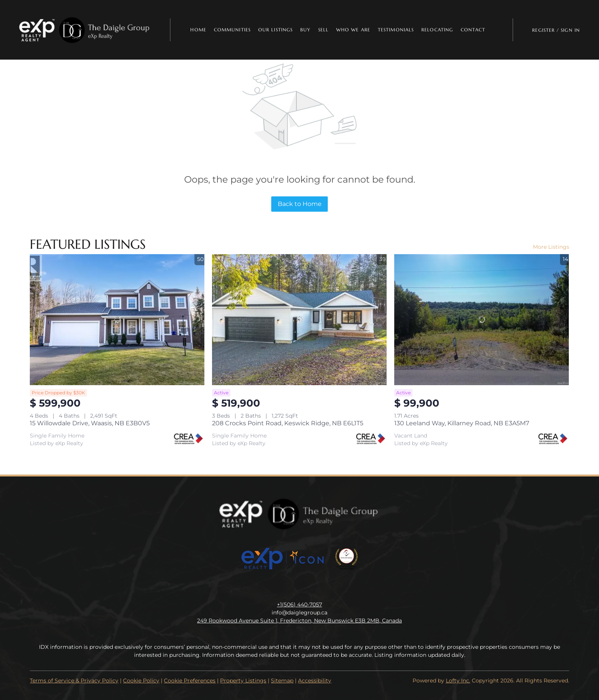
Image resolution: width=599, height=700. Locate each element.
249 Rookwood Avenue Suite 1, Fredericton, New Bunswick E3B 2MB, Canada (299, 621)
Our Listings (275, 30)
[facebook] (269, 587)
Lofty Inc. (458, 681)
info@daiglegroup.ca (299, 612)
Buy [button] (305, 30)
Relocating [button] (437, 30)
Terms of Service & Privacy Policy (74, 681)
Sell (323, 30)
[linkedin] (284, 587)
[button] (85, 30)
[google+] (330, 587)
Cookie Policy (141, 681)
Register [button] (543, 30)
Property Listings (243, 681)
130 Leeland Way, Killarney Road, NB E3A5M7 (462, 423)
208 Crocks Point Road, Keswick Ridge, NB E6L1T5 (288, 423)
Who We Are (353, 30)
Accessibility (315, 681)
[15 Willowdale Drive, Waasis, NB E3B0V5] (117, 320)
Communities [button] (232, 30)
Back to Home (300, 204)
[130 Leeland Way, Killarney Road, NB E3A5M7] (482, 320)
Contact (473, 30)
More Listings (551, 247)
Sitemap (282, 681)
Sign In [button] (570, 30)
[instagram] (299, 587)
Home (198, 30)
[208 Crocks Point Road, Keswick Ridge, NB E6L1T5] (299, 320)
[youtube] (315, 587)
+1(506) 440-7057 (299, 604)
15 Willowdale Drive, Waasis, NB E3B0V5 (90, 423)
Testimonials (396, 30)
